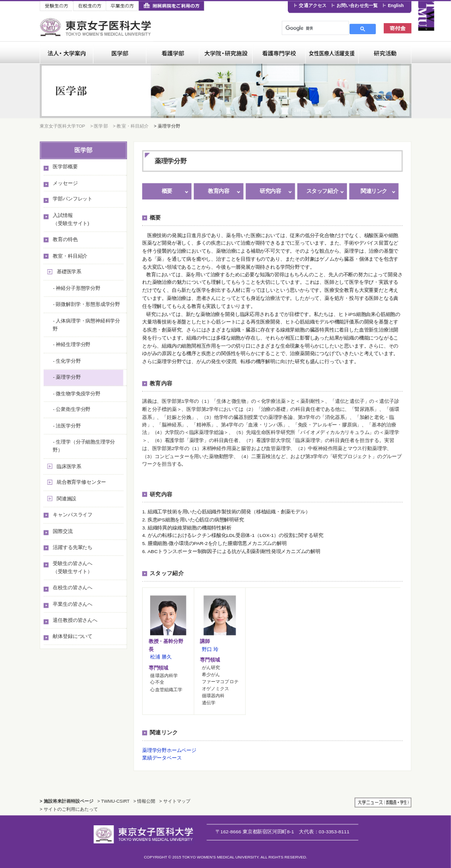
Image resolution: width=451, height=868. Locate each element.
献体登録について (73, 636)
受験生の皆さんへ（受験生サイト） (73, 567)
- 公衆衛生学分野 (72, 410)
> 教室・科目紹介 (131, 126)
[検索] (314, 28)
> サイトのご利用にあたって (69, 809)
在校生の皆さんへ (73, 587)
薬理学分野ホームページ (169, 750)
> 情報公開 (145, 801)
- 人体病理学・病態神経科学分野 (86, 324)
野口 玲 (210, 649)
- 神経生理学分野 (72, 344)
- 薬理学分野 (67, 377)
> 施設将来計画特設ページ (67, 801)
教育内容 (218, 191)
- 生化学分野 (67, 361)
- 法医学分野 (67, 426)
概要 (167, 191)
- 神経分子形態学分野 (76, 288)
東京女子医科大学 (96, 27)
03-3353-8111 (324, 832)
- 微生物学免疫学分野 (76, 393)
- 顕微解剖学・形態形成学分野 (86, 304)
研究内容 (270, 191)
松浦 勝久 (161, 657)
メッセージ (65, 183)
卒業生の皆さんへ (73, 604)
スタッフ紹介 (322, 191)
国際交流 (63, 531)
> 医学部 (99, 126)
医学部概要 (65, 167)
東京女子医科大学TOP (62, 126)
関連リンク (374, 191)
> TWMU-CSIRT (114, 801)
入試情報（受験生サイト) (71, 219)
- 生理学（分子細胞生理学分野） (84, 446)
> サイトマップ (175, 801)
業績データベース (162, 758)
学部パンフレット (73, 199)
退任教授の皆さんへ (75, 620)
